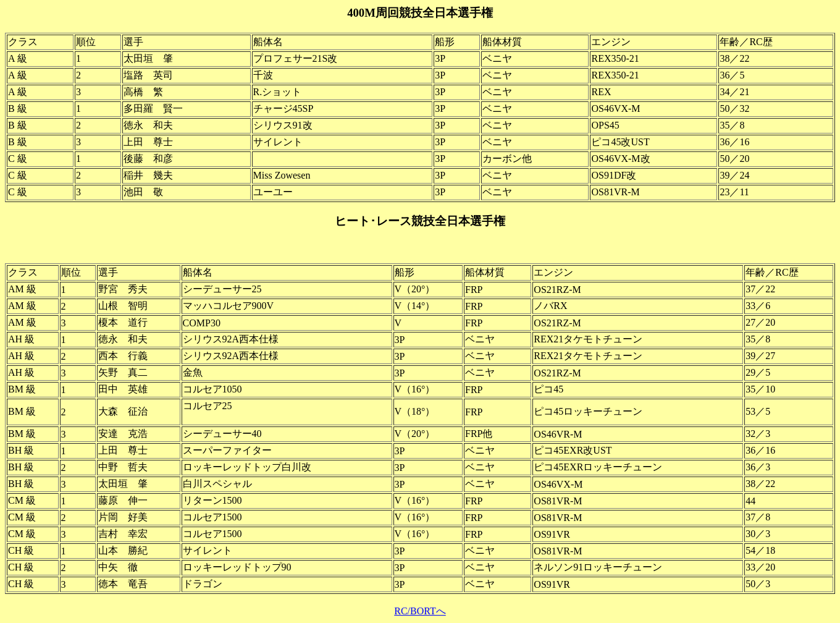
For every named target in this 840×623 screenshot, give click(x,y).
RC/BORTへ (420, 611)
